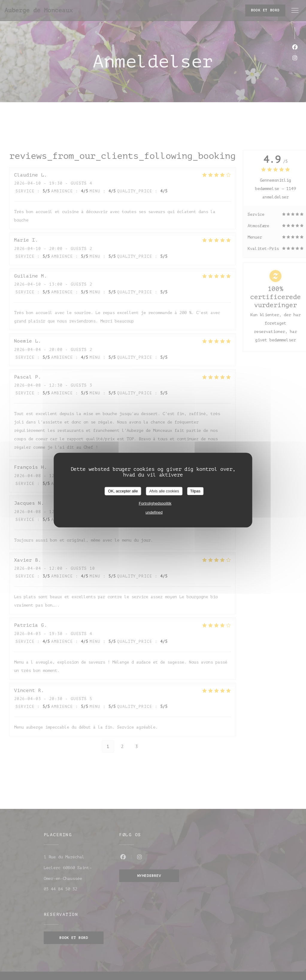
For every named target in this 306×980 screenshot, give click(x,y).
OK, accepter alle (123, 491)
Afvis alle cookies (164, 491)
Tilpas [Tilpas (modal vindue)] (195, 491)
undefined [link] (154, 512)
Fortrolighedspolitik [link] (155, 503)
